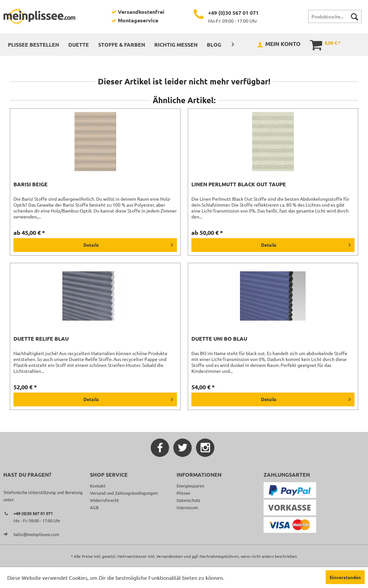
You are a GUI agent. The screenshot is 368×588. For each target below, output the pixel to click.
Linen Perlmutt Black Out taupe (239, 184)
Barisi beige (31, 184)
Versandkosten (170, 556)
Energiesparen (190, 486)
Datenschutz (188, 500)
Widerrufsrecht (104, 500)
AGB (94, 507)
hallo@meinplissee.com (36, 534)
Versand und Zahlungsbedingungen (124, 493)
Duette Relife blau (41, 339)
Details (128, 244)
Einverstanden (345, 577)
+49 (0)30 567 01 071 (233, 13)
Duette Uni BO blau (219, 339)
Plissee (183, 493)
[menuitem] (335, 16)
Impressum (187, 507)
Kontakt (98, 486)
